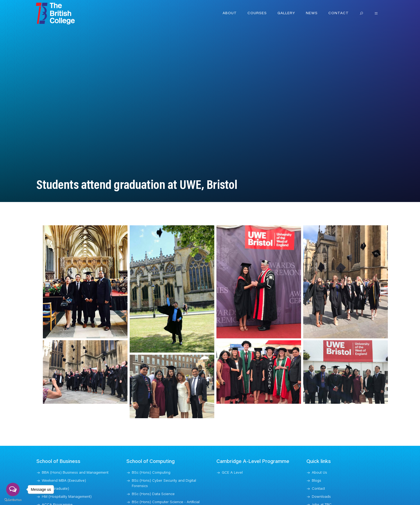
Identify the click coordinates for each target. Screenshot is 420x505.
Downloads (321, 490)
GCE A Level (232, 466)
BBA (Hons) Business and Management (75, 466)
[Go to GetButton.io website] (13, 500)
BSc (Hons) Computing (151, 466)
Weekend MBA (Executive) (64, 474)
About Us (319, 466)
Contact (339, 13)
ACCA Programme (57, 498)
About (230, 13)
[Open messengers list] (13, 489)
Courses (257, 13)
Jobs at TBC (322, 498)
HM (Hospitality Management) (67, 490)
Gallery (286, 13)
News (312, 13)
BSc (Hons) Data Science (153, 487)
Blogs (316, 474)
